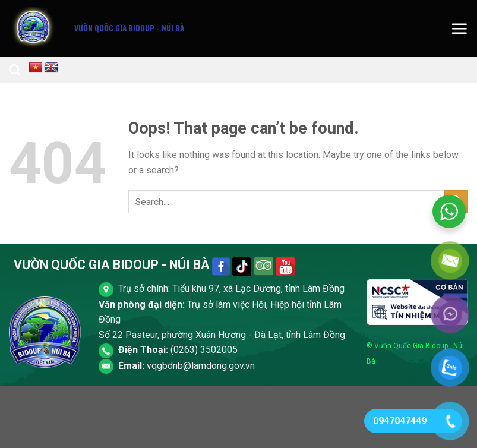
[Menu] (459, 29)
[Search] (15, 70)
